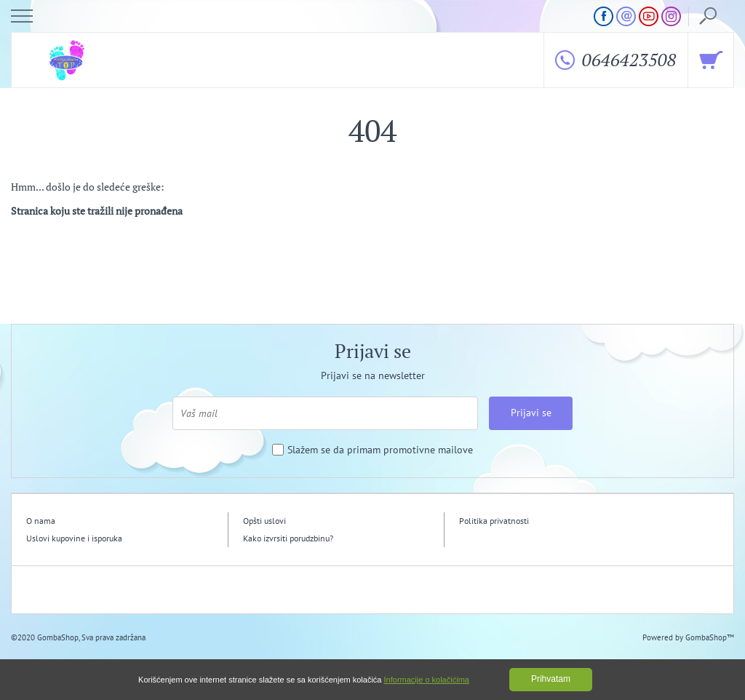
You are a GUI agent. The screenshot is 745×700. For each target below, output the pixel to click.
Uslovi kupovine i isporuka (74, 538)
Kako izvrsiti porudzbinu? (288, 538)
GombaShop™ (710, 637)
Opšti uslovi (264, 521)
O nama (41, 521)
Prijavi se (531, 413)
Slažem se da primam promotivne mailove (380, 450)
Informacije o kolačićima (427, 680)
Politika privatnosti (494, 521)
